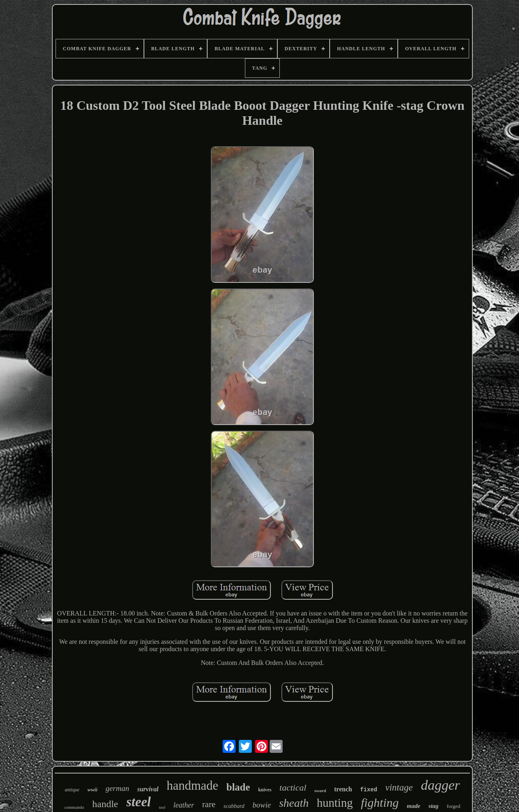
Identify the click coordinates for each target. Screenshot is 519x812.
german (117, 788)
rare (209, 804)
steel (139, 802)
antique (72, 790)
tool (162, 807)
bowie (262, 805)
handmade (192, 785)
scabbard (234, 806)
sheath (294, 803)
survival (148, 789)
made (413, 806)
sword (320, 791)
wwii (93, 790)
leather (184, 805)
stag (434, 806)
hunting (335, 803)
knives (265, 790)
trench (343, 789)
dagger (440, 785)
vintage (399, 787)
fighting (380, 802)
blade (238, 787)
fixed (369, 790)
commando (74, 807)
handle (105, 804)
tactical (293, 787)
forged (454, 806)
